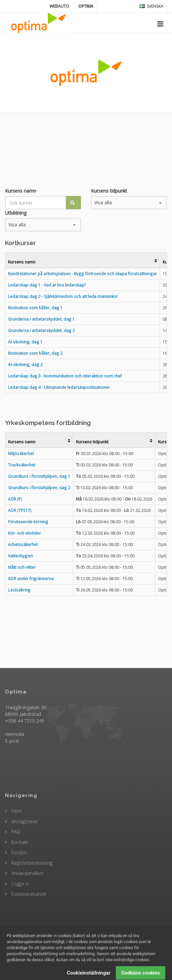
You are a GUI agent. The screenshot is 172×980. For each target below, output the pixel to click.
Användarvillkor (27, 873)
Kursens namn (21, 191)
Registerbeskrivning (31, 863)
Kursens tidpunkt (109, 191)
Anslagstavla (24, 821)
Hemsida (15, 734)
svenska (151, 6)
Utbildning (16, 213)
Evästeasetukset (28, 894)
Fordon (19, 852)
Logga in (20, 884)
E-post (12, 741)
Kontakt (19, 842)
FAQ (15, 832)
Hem (16, 811)
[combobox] (129, 203)
